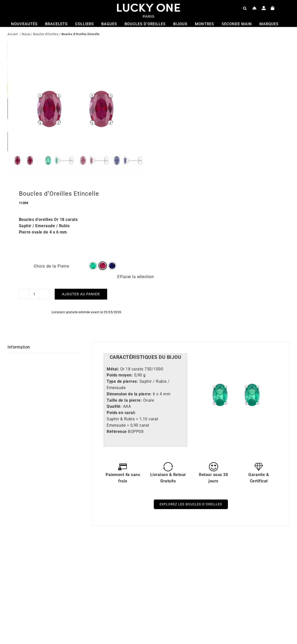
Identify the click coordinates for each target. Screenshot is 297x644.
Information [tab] (19, 342)
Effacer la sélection (136, 272)
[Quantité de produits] (34, 289)
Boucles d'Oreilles (46, 35)
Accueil (13, 35)
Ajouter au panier (81, 289)
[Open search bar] (245, 8)
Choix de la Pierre (51, 261)
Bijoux (26, 35)
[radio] (93, 261)
